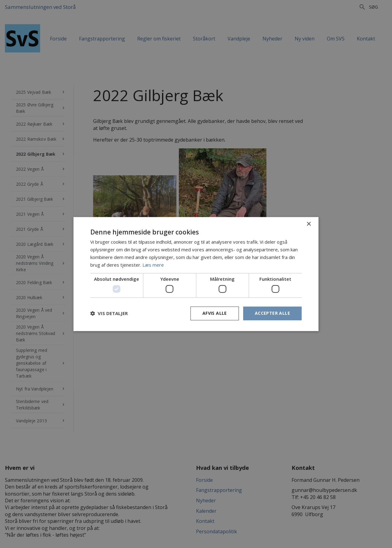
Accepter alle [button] (272, 313)
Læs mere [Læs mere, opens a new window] (153, 265)
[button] (109, 313)
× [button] (309, 224)
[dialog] (196, 274)
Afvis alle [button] (215, 313)
